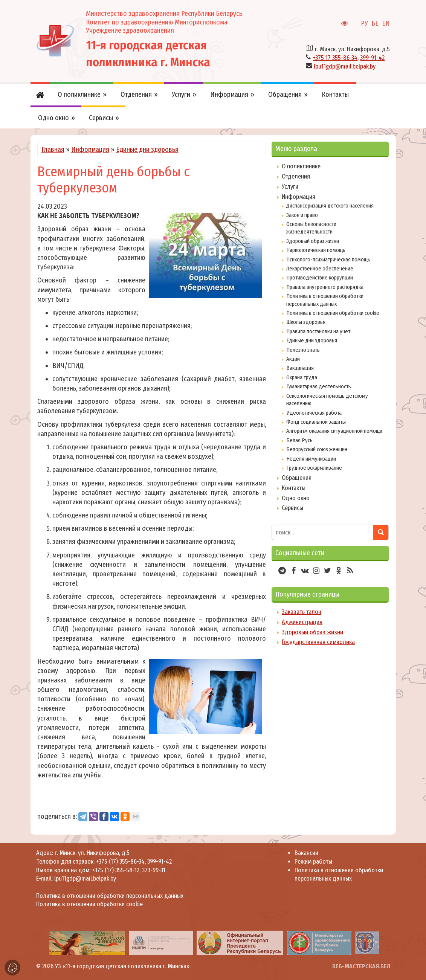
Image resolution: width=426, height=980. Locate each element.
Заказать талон (302, 612)
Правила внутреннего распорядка (325, 287)
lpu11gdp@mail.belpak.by (345, 66)
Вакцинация (300, 368)
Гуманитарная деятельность (319, 386)
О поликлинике (301, 166)
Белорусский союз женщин (317, 449)
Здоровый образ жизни (313, 241)
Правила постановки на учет (318, 331)
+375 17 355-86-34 (335, 58)
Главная (53, 150)
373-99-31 (154, 870)
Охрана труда (302, 377)
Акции (293, 359)
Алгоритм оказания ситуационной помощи (334, 431)
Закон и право (302, 215)
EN (386, 23)
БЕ (375, 23)
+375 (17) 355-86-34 (120, 862)
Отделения (296, 176)
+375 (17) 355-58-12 (116, 870)
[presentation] (39, 943)
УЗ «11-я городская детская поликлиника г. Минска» (122, 966)
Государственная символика (318, 642)
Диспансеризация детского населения (330, 206)
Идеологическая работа (314, 413)
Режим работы (313, 862)
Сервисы (292, 508)
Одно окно (296, 498)
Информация (90, 150)
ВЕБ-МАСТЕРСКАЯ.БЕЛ (361, 966)
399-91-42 (372, 58)
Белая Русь (299, 440)
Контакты (294, 488)
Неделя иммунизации (311, 459)
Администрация (302, 622)
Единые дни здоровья (147, 150)
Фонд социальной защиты (316, 422)
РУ (364, 23)
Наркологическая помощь (316, 250)
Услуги (290, 187)
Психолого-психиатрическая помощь (328, 260)
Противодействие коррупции (320, 278)
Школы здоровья (306, 322)
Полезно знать (303, 350)
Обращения (297, 478)
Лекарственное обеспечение (320, 269)
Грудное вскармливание (314, 468)
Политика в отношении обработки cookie (333, 313)
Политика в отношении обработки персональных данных (110, 896)
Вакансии (306, 853)
